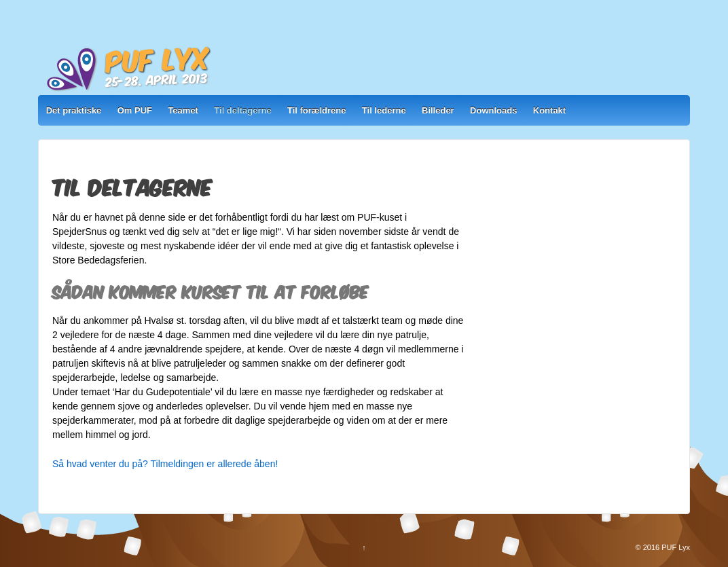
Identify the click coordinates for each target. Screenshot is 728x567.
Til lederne (384, 110)
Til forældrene (316, 110)
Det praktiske (74, 110)
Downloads (493, 110)
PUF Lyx (675, 547)
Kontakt (549, 110)
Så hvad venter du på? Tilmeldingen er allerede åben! (165, 464)
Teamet (183, 110)
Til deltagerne (242, 110)
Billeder (438, 110)
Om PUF (135, 110)
